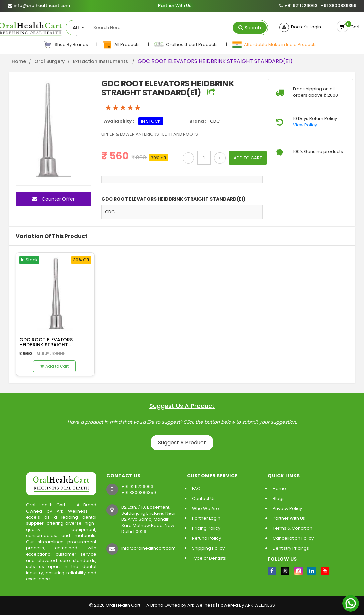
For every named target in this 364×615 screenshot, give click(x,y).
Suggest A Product (182, 442)
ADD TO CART (248, 158)
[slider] (123, 108)
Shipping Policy (208, 548)
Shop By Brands (66, 45)
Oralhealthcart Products (186, 45)
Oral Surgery (50, 61)
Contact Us (204, 498)
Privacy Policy (287, 508)
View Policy (305, 125)
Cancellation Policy (293, 538)
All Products (121, 45)
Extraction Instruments (101, 61)
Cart (354, 27)
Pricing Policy (206, 528)
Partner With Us (175, 6)
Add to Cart (54, 366)
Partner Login (206, 518)
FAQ (196, 488)
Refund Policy (207, 538)
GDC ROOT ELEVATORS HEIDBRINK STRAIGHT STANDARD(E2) (46, 345)
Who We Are (206, 508)
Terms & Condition (293, 528)
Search (253, 28)
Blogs (279, 498)
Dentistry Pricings (291, 548)
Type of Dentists (209, 558)
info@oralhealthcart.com (148, 548)
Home (19, 61)
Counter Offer (54, 199)
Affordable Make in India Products (274, 45)
